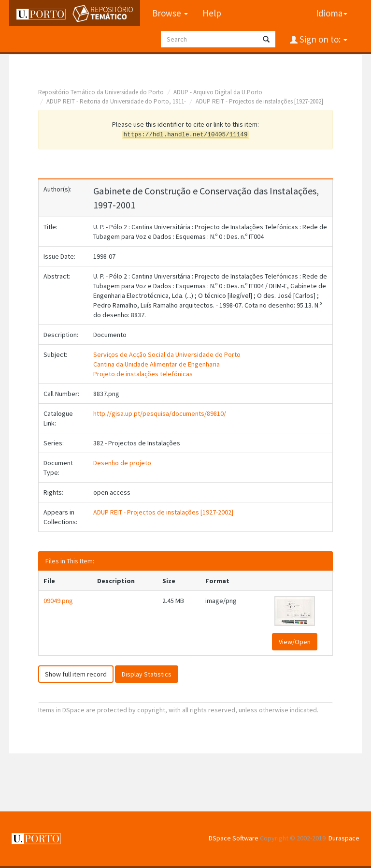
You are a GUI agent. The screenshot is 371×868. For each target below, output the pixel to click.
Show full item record (76, 674)
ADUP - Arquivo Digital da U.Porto (218, 92)
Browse (170, 13)
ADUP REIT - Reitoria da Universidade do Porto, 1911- (116, 101)
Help (212, 13)
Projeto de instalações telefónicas (143, 374)
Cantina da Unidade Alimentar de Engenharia (157, 364)
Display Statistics (147, 674)
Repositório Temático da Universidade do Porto (101, 92)
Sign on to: (322, 39)
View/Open (295, 642)
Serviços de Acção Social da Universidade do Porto (167, 354)
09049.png (58, 601)
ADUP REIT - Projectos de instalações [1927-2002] (259, 101)
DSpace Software (234, 838)
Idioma (332, 13)
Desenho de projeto (122, 463)
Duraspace (344, 838)
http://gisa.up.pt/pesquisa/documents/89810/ (160, 413)
